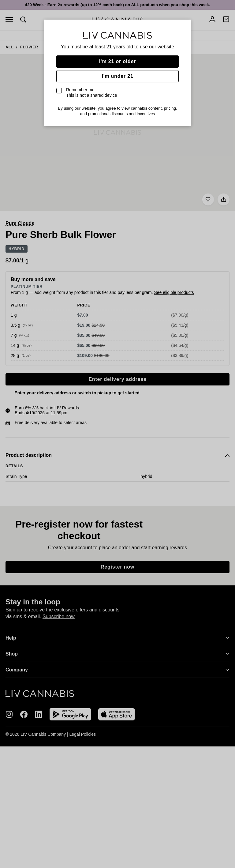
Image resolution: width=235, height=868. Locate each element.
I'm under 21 (117, 76)
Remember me (92, 92)
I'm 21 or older (118, 61)
